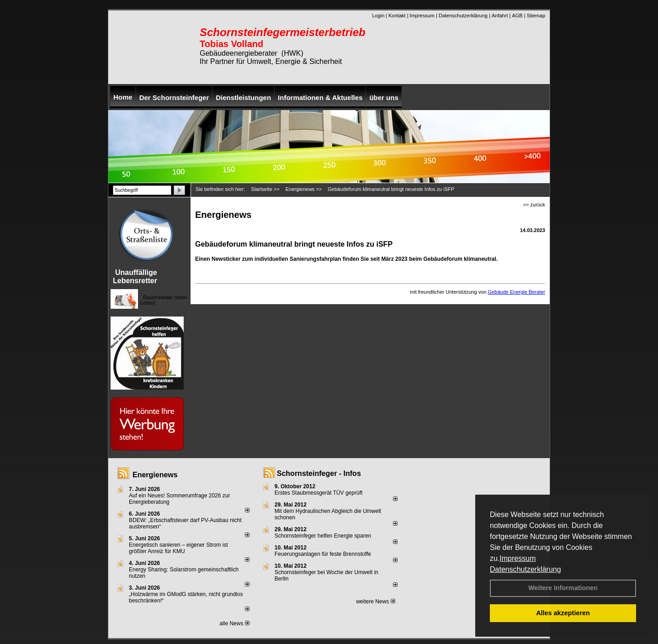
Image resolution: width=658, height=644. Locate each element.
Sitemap (536, 16)
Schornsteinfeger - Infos (319, 473)
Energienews (155, 475)
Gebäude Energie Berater (517, 292)
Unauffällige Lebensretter (135, 277)
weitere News (375, 602)
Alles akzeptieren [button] (563, 613)
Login (378, 16)
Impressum (517, 558)
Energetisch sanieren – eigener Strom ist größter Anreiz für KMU (178, 548)
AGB (517, 16)
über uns (384, 98)
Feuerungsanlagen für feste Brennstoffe (323, 554)
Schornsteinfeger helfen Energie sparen (323, 536)
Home (123, 97)
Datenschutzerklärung (525, 569)
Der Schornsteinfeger (174, 98)
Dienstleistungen (243, 98)
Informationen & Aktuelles (320, 98)
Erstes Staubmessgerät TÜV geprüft (319, 493)
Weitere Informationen (563, 588)
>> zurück (534, 205)
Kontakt (397, 16)
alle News (234, 623)
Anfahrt (500, 16)
